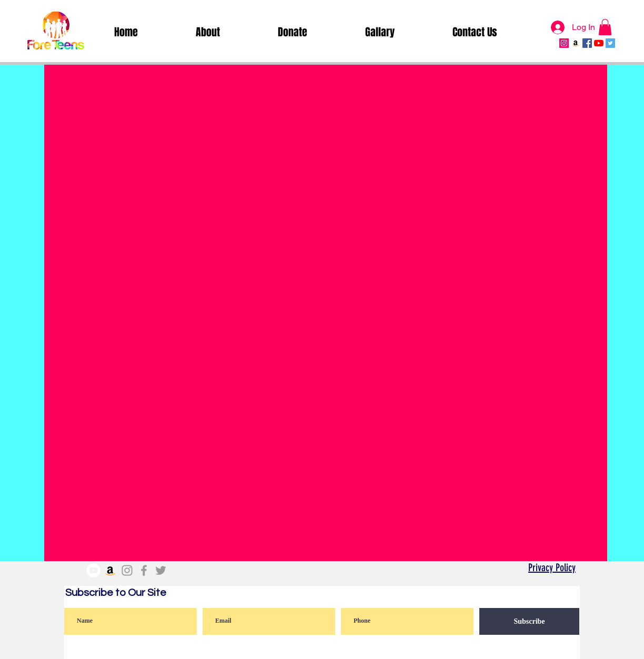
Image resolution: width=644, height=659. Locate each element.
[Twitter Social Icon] (610, 43)
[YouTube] (599, 43)
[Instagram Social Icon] (564, 43)
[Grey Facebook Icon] (144, 570)
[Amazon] (576, 43)
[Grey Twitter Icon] (161, 570)
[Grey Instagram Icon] (127, 570)
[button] (605, 27)
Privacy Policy (552, 567)
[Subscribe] (529, 621)
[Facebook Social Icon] (587, 43)
